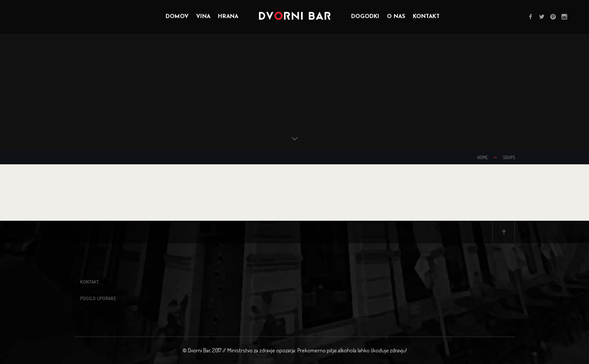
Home (482, 157)
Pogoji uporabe (98, 298)
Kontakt (90, 282)
